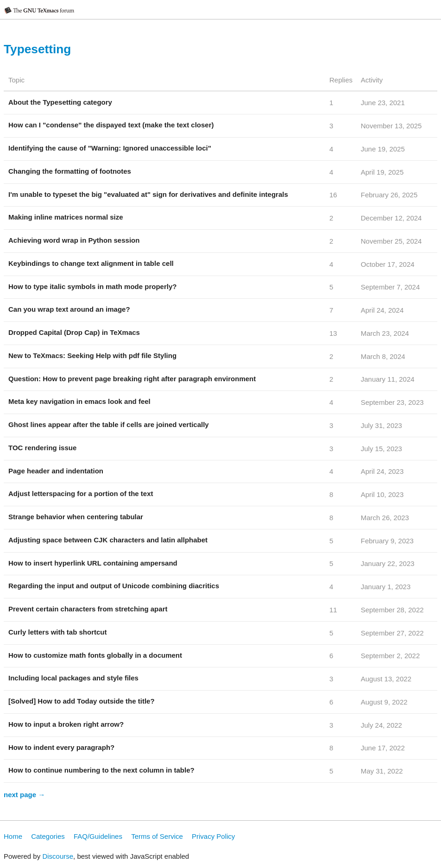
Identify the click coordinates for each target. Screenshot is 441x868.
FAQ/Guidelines (98, 836)
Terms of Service (157, 836)
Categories (48, 836)
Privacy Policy (213, 836)
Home (13, 836)
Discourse (58, 856)
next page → (24, 795)
